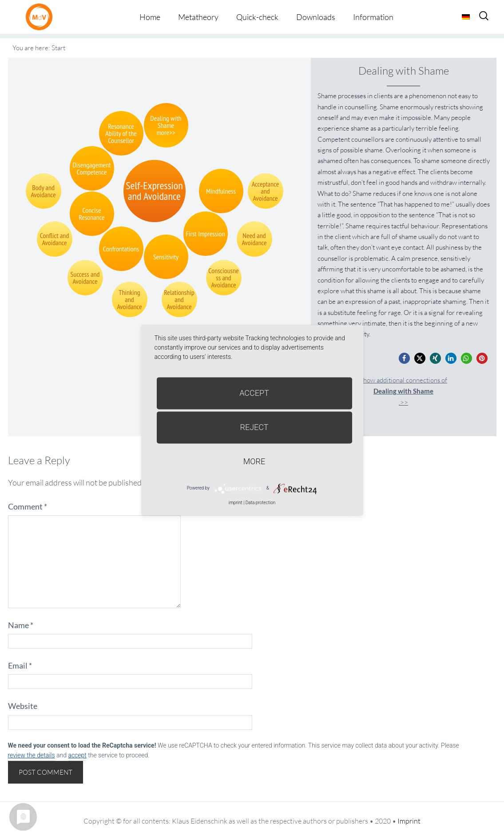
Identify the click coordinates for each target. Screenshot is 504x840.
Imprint (409, 821)
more (254, 461)
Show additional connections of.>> (403, 391)
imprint (236, 503)
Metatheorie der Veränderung (41, 17)
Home (150, 17)
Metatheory (198, 17)
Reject (254, 427)
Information (373, 17)
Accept (254, 393)
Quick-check (257, 17)
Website (23, 706)
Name (21, 625)
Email (20, 665)
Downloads (316, 17)
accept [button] (77, 755)
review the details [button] (32, 755)
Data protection (260, 503)
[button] (404, 358)
